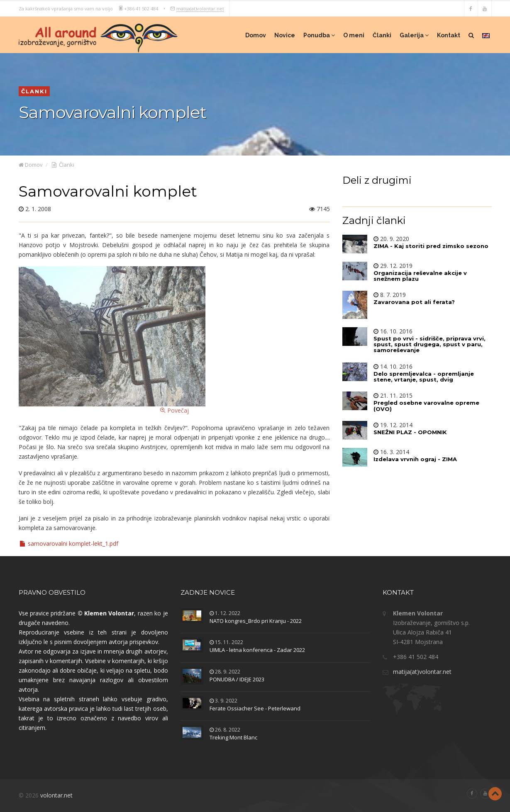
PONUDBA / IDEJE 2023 (237, 679)
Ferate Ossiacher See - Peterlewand (255, 708)
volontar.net (56, 795)
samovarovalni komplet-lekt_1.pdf (68, 543)
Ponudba (319, 35)
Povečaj (112, 340)
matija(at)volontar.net (200, 8)
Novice (285, 35)
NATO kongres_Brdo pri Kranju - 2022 (256, 621)
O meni (354, 35)
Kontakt (449, 35)
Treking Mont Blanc (233, 737)
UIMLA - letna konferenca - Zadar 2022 (257, 650)
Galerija (414, 35)
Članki (382, 35)
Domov (256, 35)
